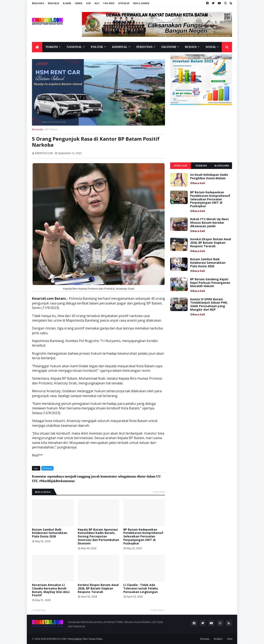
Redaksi (54, 3)
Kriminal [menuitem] (120, 47)
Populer (180, 166)
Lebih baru (40, 610)
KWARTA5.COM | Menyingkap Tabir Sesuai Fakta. (75, 639)
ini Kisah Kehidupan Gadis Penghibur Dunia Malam (209, 177)
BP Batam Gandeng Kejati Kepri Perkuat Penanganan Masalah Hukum (210, 283)
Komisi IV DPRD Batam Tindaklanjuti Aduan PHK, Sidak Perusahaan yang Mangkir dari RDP (209, 305)
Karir (67, 3)
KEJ (97, 3)
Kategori (222, 166)
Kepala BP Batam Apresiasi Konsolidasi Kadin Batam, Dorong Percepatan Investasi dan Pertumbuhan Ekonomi (98, 537)
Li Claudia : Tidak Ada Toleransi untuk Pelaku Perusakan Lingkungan (141, 588)
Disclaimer (141, 3)
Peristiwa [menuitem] (144, 47)
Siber (79, 3)
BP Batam (51, 129)
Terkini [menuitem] (52, 47)
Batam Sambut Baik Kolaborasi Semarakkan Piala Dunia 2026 (50, 533)
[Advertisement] (201, 134)
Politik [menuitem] (97, 47)
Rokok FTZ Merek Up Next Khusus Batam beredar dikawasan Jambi (209, 223)
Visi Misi (109, 3)
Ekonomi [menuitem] (169, 47)
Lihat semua (159, 492)
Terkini (201, 166)
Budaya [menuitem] (191, 47)
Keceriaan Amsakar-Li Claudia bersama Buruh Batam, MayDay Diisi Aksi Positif (51, 590)
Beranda (38, 3)
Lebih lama (157, 610)
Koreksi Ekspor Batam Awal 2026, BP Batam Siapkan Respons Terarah (98, 588)
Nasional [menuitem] (74, 47)
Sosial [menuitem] (211, 47)
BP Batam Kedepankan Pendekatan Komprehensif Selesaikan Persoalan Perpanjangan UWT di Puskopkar (143, 537)
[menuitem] (37, 47)
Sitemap (124, 3)
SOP (88, 3)
